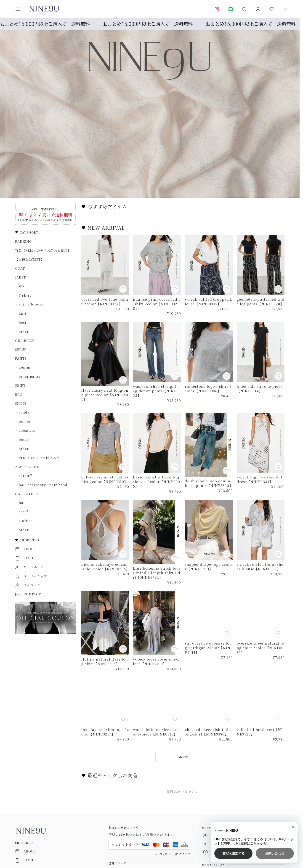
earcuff (25, 475)
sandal (25, 412)
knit (23, 313)
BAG (19, 394)
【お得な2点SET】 (30, 259)
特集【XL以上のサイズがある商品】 (43, 250)
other (24, 332)
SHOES (21, 403)
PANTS (21, 358)
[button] (21, 9)
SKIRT (20, 385)
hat (22, 502)
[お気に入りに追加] (123, 289)
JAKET (20, 277)
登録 (276, 833)
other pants (29, 376)
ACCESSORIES (27, 467)
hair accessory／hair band (43, 485)
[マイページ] (258, 9)
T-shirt (25, 295)
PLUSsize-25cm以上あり (39, 458)
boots (24, 439)
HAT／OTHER (27, 494)
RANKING (23, 241)
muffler (26, 521)
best (23, 322)
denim (24, 367)
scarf (23, 512)
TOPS (20, 286)
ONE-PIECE (25, 340)
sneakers (27, 430)
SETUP (21, 349)
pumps (25, 421)
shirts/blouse (31, 304)
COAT (20, 268)
